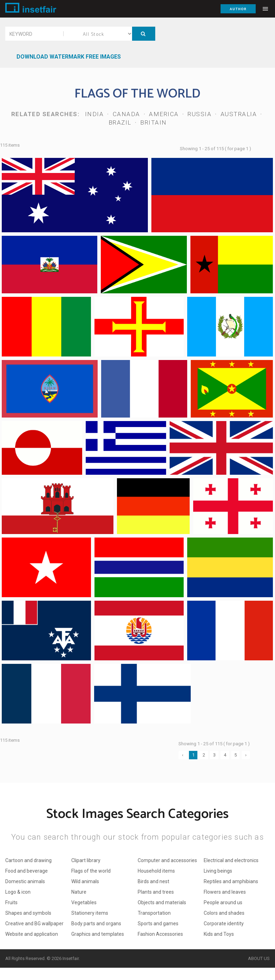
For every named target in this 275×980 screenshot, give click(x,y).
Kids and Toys (219, 934)
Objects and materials (162, 902)
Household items (156, 871)
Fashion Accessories (160, 934)
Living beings (218, 871)
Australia (239, 114)
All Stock (98, 34)
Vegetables (84, 902)
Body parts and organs (96, 924)
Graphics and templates (98, 934)
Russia (199, 114)
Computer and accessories (167, 860)
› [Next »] (246, 755)
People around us (223, 902)
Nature (79, 892)
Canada (126, 114)
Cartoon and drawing (28, 860)
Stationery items (90, 913)
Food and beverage (27, 871)
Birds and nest (153, 881)
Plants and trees (156, 892)
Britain (153, 122)
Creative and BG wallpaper (34, 924)
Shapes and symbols (28, 913)
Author (238, 9)
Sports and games (158, 924)
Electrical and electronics (231, 860)
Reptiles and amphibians (231, 881)
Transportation (154, 913)
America (164, 114)
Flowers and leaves (225, 892)
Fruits (11, 902)
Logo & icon (18, 892)
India (94, 114)
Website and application (32, 934)
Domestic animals (25, 881)
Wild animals (85, 881)
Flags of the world (91, 871)
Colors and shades (224, 913)
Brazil (120, 122)
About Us (259, 958)
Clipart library (86, 860)
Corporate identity (224, 924)
